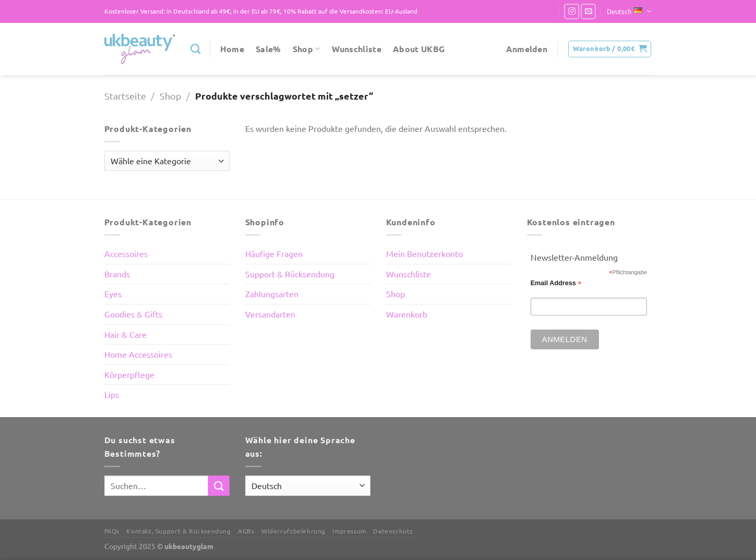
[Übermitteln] (219, 486)
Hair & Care (125, 334)
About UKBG (419, 49)
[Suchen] (195, 49)
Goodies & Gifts (133, 314)
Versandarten (270, 314)
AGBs (246, 531)
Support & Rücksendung (290, 274)
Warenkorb (407, 314)
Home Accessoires (138, 354)
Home (232, 49)
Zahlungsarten (272, 294)
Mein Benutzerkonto (424, 253)
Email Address (556, 283)
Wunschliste (357, 49)
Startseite (125, 96)
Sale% (268, 49)
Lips (112, 394)
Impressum (349, 531)
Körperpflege (129, 374)
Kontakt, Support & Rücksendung (178, 531)
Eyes (113, 294)
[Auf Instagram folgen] (572, 11)
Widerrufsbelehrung (293, 531)
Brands (117, 274)
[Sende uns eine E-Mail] (588, 11)
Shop (307, 49)
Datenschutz (393, 531)
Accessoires (126, 253)
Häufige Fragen (274, 253)
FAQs (112, 531)
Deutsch (629, 11)
